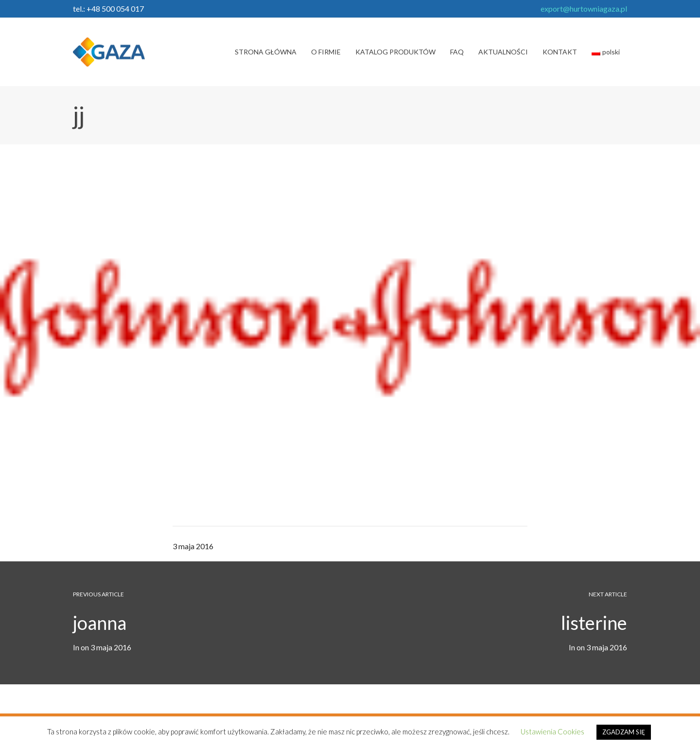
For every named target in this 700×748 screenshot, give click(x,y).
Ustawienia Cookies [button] (552, 731)
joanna (100, 623)
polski (606, 52)
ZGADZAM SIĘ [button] (624, 732)
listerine (594, 623)
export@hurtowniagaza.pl (584, 9)
